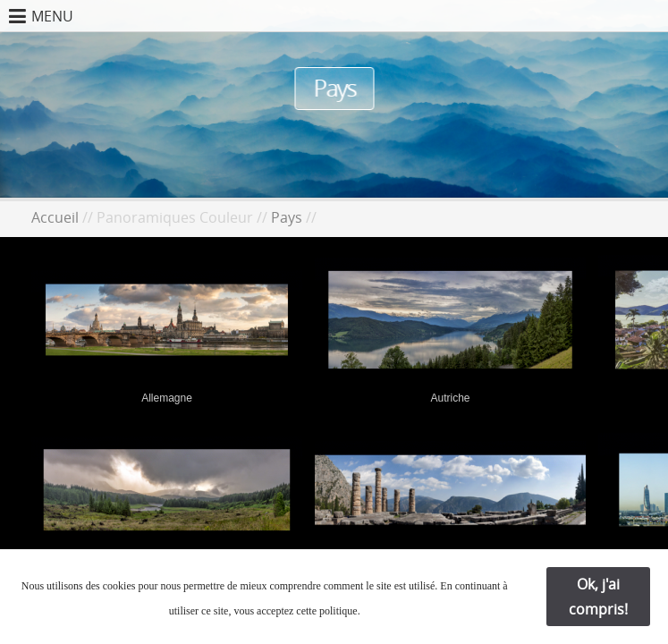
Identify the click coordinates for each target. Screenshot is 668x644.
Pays (287, 217)
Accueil (55, 217)
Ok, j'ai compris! (598, 597)
